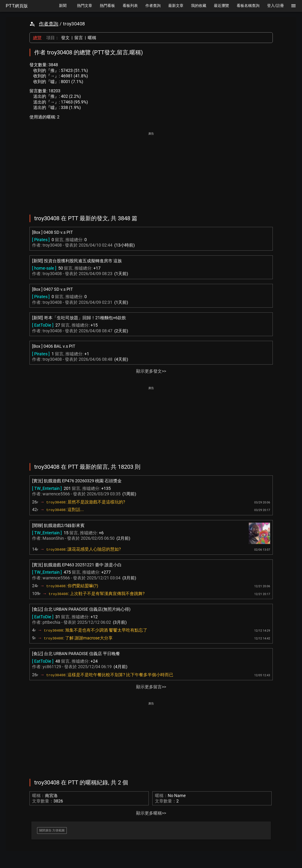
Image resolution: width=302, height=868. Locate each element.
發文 (65, 38)
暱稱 (92, 38)
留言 (79, 38)
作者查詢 (49, 24)
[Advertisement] (151, 170)
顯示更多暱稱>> (151, 813)
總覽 (37, 38)
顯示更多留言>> (151, 687)
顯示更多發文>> (151, 371)
